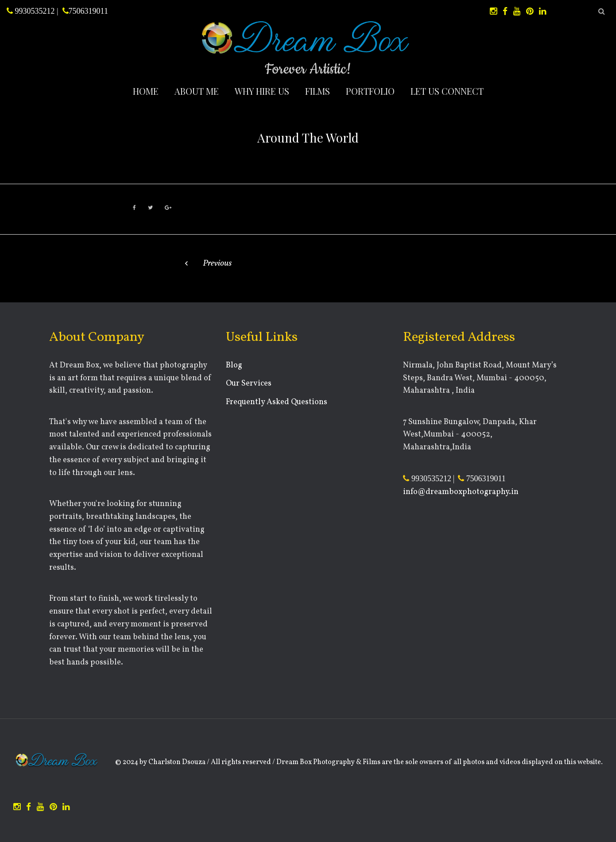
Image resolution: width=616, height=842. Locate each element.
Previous (217, 263)
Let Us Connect (447, 91)
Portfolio (370, 91)
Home (146, 91)
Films (318, 91)
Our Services (249, 384)
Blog (234, 365)
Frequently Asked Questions (277, 402)
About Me (197, 91)
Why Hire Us (262, 91)
